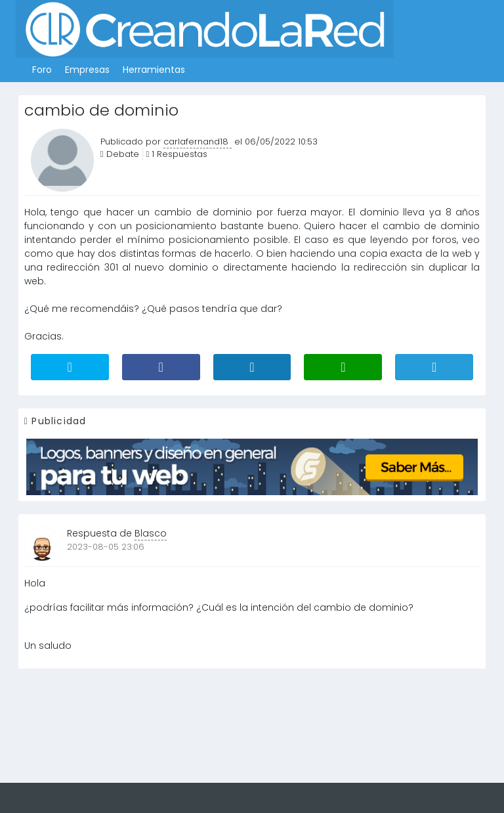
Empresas (87, 70)
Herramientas (154, 70)
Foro (42, 70)
